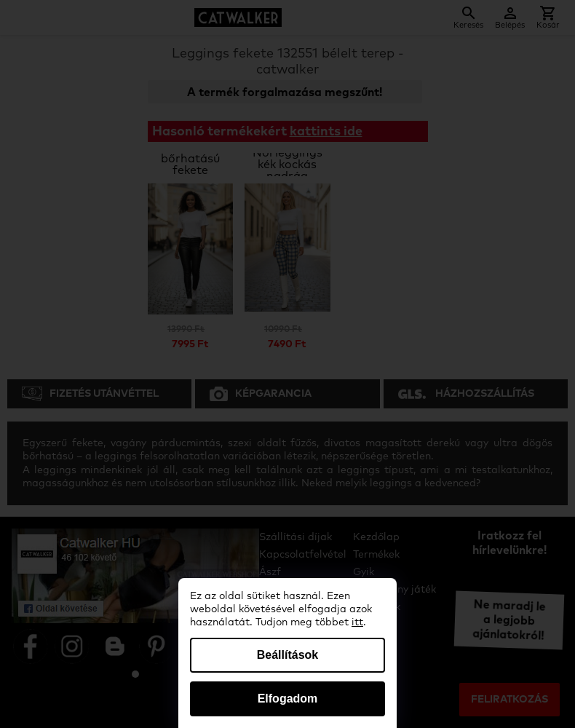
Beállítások (287, 655)
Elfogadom (288, 699)
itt (357, 622)
